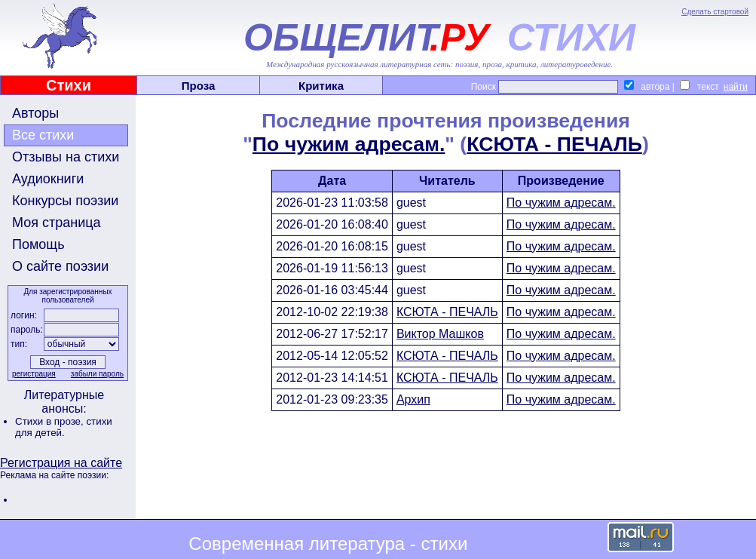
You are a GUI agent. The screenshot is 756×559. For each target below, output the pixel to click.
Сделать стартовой (715, 12)
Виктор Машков (440, 334)
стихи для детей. (64, 427)
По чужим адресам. (349, 144)
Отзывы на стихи (66, 157)
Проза (199, 86)
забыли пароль (97, 374)
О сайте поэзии (60, 266)
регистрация (34, 374)
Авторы (35, 113)
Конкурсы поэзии (65, 201)
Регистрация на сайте (61, 463)
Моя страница (57, 223)
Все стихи (43, 135)
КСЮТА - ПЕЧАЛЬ (554, 144)
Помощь (38, 244)
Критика (321, 86)
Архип (413, 399)
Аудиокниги (48, 179)
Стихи (69, 85)
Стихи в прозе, (51, 421)
